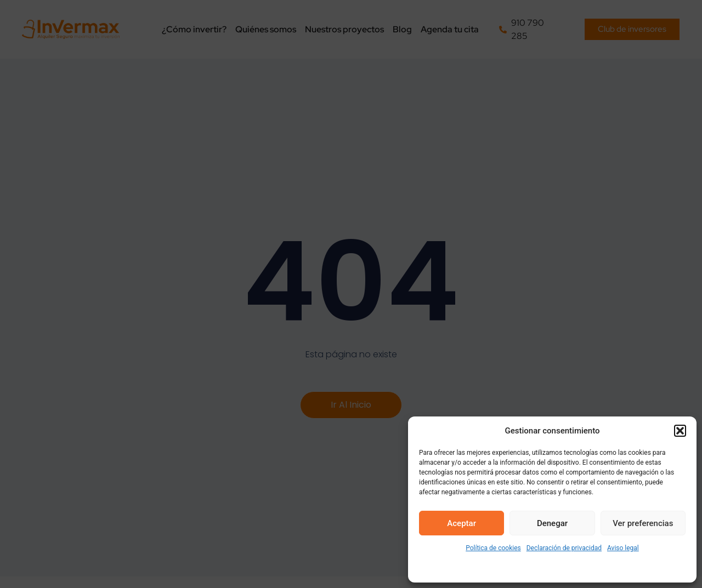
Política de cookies (493, 548)
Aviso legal (623, 548)
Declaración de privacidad (564, 548)
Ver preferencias (643, 523)
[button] (680, 431)
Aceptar (462, 523)
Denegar (552, 523)
